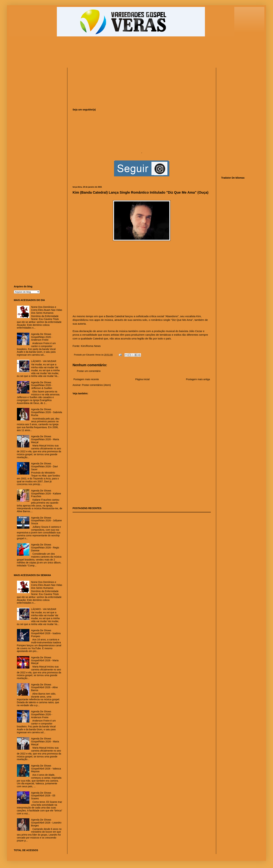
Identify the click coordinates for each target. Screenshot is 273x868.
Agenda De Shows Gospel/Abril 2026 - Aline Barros (44, 687)
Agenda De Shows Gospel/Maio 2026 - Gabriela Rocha (47, 412)
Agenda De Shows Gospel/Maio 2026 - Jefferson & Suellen (42, 385)
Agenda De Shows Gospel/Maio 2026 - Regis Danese (45, 548)
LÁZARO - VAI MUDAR (44, 361)
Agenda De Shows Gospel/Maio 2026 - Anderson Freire (42, 337)
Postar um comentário (89, 371)
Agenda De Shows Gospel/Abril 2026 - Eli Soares (43, 796)
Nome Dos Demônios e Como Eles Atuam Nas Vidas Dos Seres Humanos (47, 310)
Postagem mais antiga (198, 379)
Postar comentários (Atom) (96, 385)
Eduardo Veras (94, 355)
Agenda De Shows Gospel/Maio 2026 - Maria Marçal (45, 439)
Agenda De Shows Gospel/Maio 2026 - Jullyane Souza (46, 521)
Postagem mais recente (86, 379)
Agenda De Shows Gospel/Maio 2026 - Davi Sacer (44, 466)
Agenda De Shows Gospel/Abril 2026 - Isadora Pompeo (46, 633)
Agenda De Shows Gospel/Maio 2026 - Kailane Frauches (46, 494)
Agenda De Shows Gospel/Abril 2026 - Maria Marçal (45, 660)
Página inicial (142, 379)
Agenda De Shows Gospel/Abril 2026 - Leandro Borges (46, 823)
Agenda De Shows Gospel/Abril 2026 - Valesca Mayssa (46, 769)
